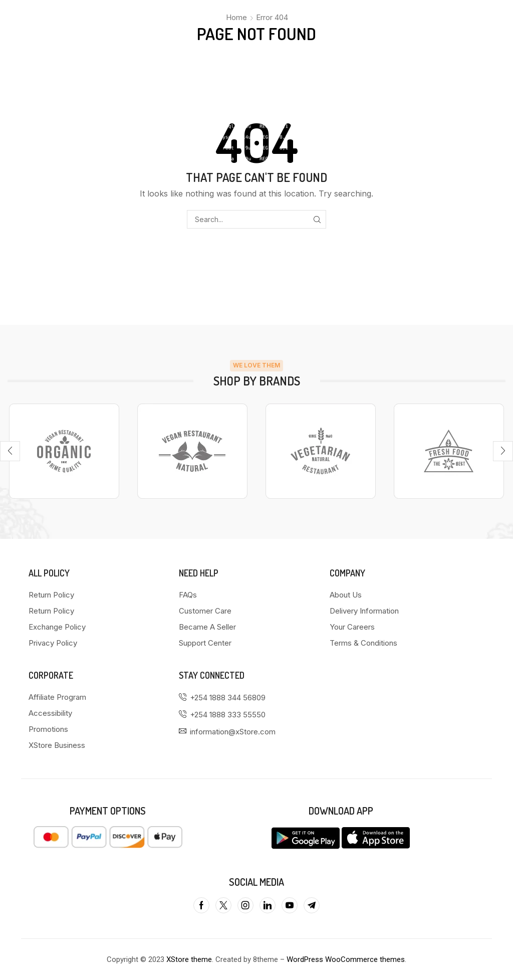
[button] (10, 451)
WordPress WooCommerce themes (346, 959)
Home (236, 17)
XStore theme (189, 959)
